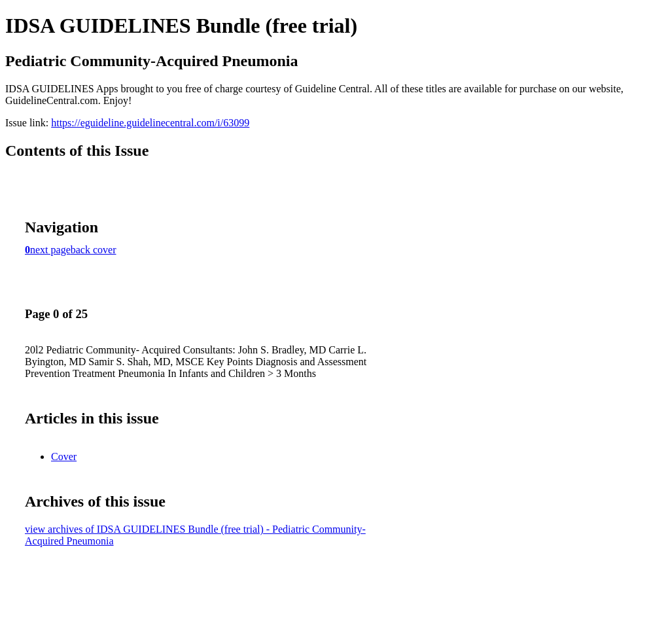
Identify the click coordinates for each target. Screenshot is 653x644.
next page (50, 250)
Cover (64, 456)
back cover (94, 250)
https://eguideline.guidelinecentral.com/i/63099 (150, 123)
